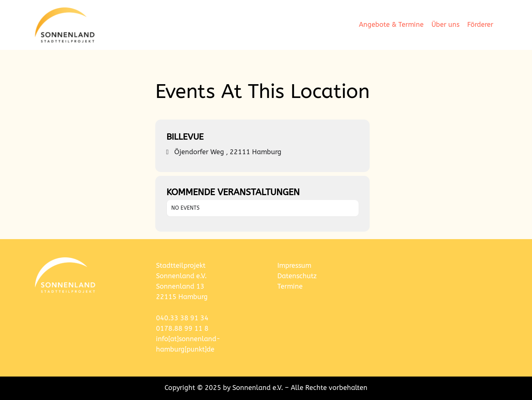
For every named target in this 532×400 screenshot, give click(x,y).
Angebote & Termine (391, 25)
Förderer (480, 25)
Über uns (445, 25)
